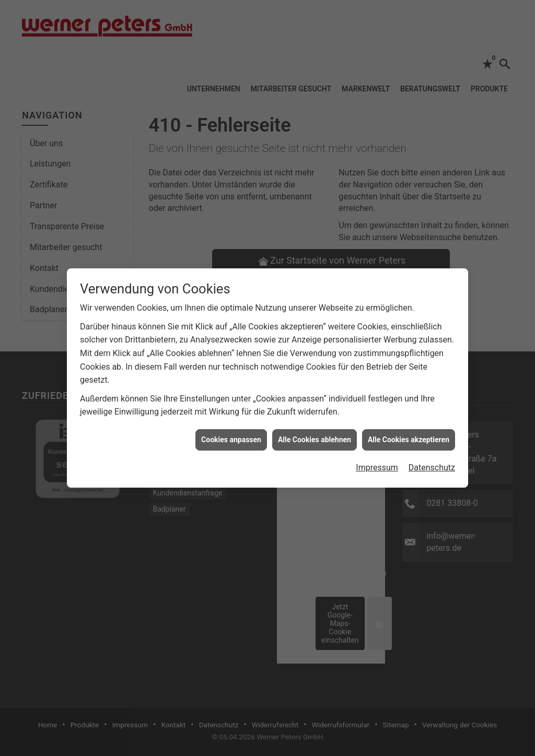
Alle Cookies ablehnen (315, 434)
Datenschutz (432, 463)
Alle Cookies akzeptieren (409, 434)
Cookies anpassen (231, 434)
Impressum (377, 463)
